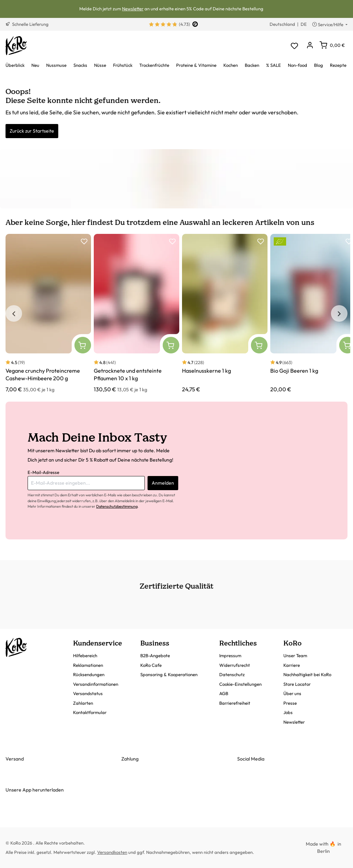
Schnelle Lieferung (27, 24)
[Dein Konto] (310, 46)
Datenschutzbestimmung (117, 506)
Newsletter (133, 9)
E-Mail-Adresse (43, 472)
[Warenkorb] (332, 45)
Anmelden (163, 483)
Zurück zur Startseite (32, 131)
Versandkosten (112, 852)
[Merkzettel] (294, 46)
